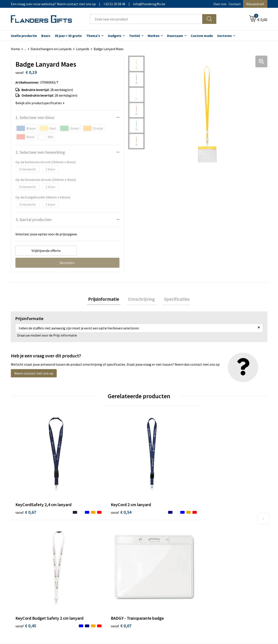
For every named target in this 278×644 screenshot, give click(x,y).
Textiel (135, 36)
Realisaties (153, 529)
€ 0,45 (154, 488)
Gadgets (115, 36)
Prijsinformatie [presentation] (106, 300)
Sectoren (224, 36)
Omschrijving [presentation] (141, 300)
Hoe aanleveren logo (160, 555)
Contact (235, 4)
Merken (154, 36)
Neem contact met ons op (34, 375)
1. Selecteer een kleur (35, 117)
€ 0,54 (90, 482)
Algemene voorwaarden (225, 529)
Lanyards (83, 49)
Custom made (202, 36)
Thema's (93, 36)
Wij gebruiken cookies (224, 535)
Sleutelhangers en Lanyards (51, 49)
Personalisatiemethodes (163, 549)
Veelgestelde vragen (96, 542)
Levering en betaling (160, 535)
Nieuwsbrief (255, 4)
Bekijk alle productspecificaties (40, 103)
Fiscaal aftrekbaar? (158, 542)
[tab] (106, 300)
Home (15, 49)
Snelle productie (24, 36)
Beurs (46, 36)
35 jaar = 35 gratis (68, 36)
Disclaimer (216, 549)
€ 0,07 (218, 482)
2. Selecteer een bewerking (40, 152)
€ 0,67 (26, 488)
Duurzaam (175, 36)
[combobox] (146, 19)
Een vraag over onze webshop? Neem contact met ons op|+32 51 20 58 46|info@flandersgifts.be (88, 4)
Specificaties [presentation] (174, 300)
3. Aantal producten (34, 219)
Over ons (220, 4)
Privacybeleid (218, 542)
